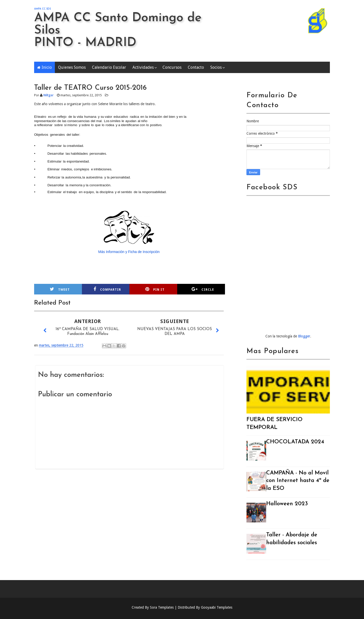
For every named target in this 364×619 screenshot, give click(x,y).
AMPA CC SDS (42, 9)
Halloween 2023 (287, 504)
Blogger (304, 336)
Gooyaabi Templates (217, 607)
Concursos (172, 67)
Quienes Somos (72, 67)
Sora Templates (162, 607)
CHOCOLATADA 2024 (295, 442)
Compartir (107, 289)
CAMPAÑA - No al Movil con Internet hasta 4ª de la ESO (298, 481)
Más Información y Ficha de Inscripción (129, 252)
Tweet (60, 289)
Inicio (47, 67)
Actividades (143, 67)
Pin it (155, 289)
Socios (216, 67)
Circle (203, 289)
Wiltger (48, 95)
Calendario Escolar (109, 67)
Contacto (196, 67)
